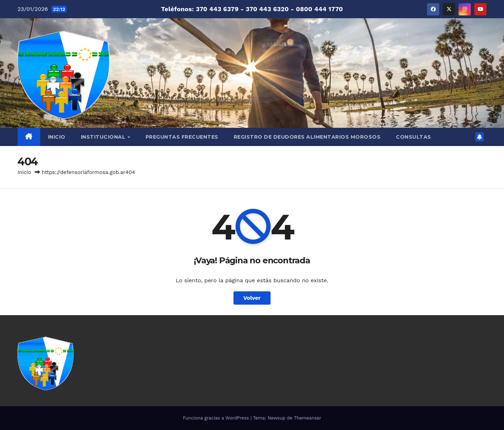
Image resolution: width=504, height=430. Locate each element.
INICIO (57, 137)
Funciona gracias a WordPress (216, 418)
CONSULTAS (414, 137)
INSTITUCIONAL (104, 137)
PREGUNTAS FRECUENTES (182, 137)
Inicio (24, 172)
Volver (252, 298)
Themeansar (308, 418)
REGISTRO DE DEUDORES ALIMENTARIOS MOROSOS (307, 137)
